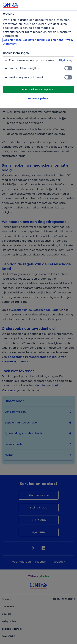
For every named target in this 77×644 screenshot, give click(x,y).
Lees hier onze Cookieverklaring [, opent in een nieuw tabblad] (24, 40)
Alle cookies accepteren (38, 89)
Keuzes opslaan (38, 98)
